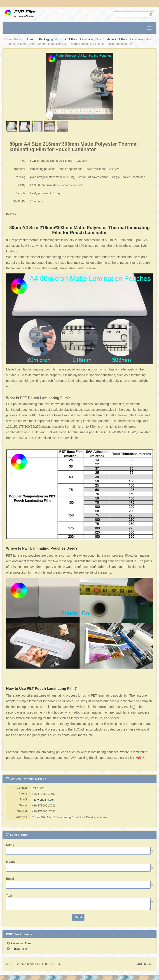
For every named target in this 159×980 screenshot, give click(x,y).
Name (10, 845)
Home (30, 39)
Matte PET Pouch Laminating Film (129, 39)
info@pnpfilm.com (44, 800)
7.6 (144, 964)
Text (9, 896)
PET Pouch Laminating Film (83, 39)
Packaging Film (49, 39)
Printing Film (19, 949)
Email (10, 879)
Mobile (11, 862)
